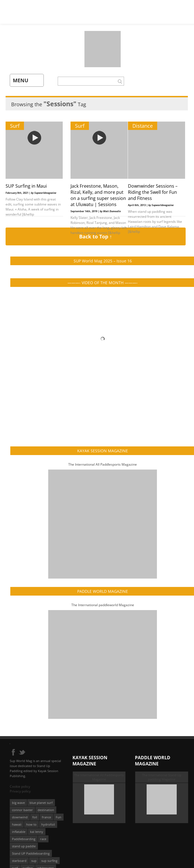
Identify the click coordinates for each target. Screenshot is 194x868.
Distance (143, 126)
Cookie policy (20, 786)
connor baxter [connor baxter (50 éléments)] (22, 810)
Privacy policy (20, 791)
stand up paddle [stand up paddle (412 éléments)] (24, 846)
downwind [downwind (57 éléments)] (20, 817)
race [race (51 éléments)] (43, 839)
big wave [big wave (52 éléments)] (18, 803)
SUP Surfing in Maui (26, 186)
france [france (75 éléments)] (46, 817)
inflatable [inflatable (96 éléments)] (19, 832)
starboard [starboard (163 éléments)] (19, 861)
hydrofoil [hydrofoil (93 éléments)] (48, 824)
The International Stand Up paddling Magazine (162, 777)
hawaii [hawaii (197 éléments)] (17, 824)
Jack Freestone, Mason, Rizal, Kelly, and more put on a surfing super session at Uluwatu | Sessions (98, 195)
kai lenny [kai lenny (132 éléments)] (37, 832)
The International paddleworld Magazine (103, 605)
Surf (15, 126)
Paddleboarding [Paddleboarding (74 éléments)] (24, 839)
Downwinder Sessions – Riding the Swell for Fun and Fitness (153, 192)
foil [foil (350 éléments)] (35, 817)
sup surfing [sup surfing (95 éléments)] (49, 861)
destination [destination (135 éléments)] (46, 810)
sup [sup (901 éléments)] (34, 861)
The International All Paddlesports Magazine (103, 464)
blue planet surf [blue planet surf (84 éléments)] (41, 803)
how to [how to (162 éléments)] (31, 824)
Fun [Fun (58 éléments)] (59, 817)
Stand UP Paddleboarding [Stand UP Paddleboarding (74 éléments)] (31, 853)
